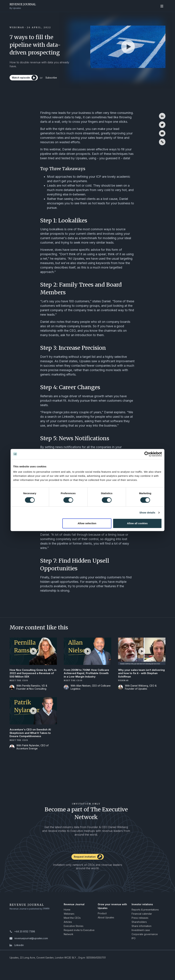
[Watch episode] (25, 79)
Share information (142, 932)
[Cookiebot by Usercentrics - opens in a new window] (147, 454)
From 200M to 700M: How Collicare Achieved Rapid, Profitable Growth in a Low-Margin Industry (87, 676)
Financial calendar (142, 920)
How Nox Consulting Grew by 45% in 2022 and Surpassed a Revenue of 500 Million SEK (33, 674)
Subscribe (56, 79)
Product (102, 920)
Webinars (69, 920)
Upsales (47, 915)
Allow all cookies (137, 523)
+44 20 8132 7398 (25, 938)
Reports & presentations (145, 916)
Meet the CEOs (72, 924)
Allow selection (87, 523)
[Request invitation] (87, 864)
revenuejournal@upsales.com (31, 945)
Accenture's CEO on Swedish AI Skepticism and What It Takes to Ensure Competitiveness (31, 739)
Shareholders (139, 928)
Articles (68, 928)
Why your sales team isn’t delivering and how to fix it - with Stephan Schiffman (140, 674)
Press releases (140, 924)
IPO (134, 945)
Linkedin (19, 952)
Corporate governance (145, 941)
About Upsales (106, 924)
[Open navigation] (162, 6)
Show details (147, 513)
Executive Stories (74, 932)
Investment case (141, 937)
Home (67, 916)
